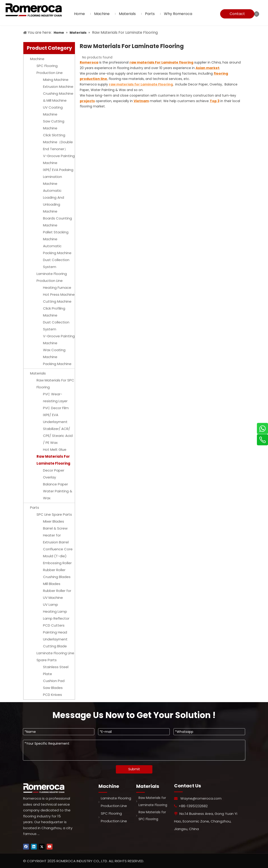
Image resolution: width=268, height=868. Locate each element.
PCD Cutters (54, 625)
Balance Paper (55, 484)
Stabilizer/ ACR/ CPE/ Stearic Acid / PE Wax (58, 436)
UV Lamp (51, 605)
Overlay (49, 477)
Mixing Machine (56, 80)
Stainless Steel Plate (56, 670)
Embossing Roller (57, 563)
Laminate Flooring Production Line (52, 277)
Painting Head (55, 632)
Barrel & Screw (55, 528)
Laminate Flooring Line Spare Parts (55, 656)
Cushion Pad (54, 681)
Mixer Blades (54, 521)
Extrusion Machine (58, 87)
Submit (134, 769)
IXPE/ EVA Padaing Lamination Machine (58, 177)
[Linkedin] (34, 847)
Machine (37, 59)
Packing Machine (57, 364)
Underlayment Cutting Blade (55, 643)
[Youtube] (50, 847)
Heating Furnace (57, 288)
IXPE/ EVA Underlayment (55, 418)
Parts (35, 507)
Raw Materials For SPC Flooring (55, 384)
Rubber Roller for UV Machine (57, 594)
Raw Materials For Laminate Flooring (53, 460)
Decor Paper (54, 470)
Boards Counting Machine (57, 222)
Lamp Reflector (56, 618)
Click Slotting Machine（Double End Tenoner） (58, 142)
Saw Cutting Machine (54, 125)
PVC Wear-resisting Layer (55, 397)
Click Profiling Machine (54, 312)
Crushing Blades (57, 577)
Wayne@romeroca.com (201, 798)
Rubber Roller (54, 570)
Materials (38, 373)
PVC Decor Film (56, 408)
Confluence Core (58, 549)
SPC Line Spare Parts (54, 514)
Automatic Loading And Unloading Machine (54, 201)
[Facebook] (26, 847)
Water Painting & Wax (58, 495)
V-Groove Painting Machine (59, 159)
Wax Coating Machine (54, 353)
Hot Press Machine (59, 294)
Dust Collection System (56, 263)
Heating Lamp (55, 611)
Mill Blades (52, 584)
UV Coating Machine (53, 111)
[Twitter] (42, 847)
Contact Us (237, 15)
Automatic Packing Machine (57, 249)
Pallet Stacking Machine (56, 236)
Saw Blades (53, 688)
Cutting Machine (57, 301)
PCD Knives (52, 695)
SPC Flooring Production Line (50, 69)
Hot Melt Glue (55, 449)
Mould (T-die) (55, 556)
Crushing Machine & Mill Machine (58, 97)
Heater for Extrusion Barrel (56, 539)
